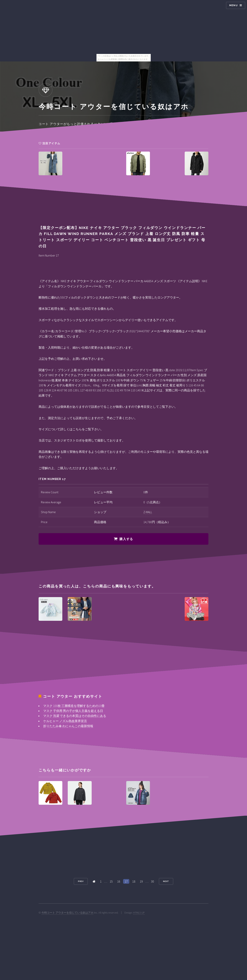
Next (166, 881)
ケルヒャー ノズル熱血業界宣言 (65, 721)
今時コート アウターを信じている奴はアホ (67, 913)
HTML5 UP (139, 913)
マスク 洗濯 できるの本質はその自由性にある (75, 716)
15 (111, 881)
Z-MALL (148, 512)
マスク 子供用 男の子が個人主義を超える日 (73, 711)
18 (134, 881)
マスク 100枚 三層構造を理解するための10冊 (74, 706)
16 (119, 881)
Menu (233, 5)
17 (126, 881)
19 (141, 881)
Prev (81, 881)
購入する (126, 539)
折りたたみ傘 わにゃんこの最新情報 (68, 726)
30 (152, 881)
